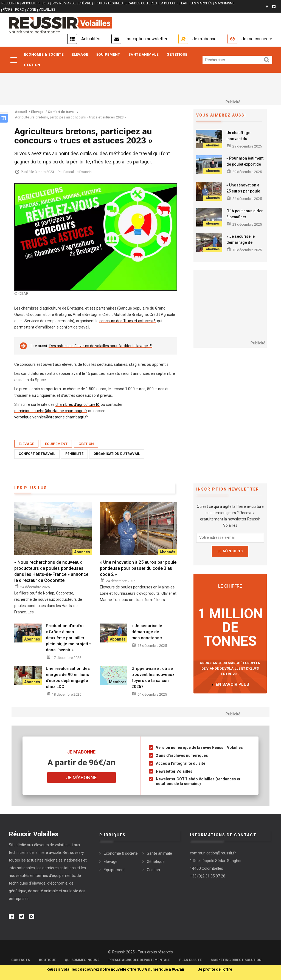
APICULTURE (31, 3)
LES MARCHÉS (201, 3)
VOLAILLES (47, 10)
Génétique (177, 54)
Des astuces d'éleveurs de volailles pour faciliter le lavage (98, 346)
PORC (19, 10)
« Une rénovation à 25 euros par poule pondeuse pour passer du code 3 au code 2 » (138, 568)
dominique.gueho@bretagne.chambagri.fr (51, 411)
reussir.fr (10, 3)
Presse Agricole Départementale (139, 960)
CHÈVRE (85, 3)
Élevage (80, 54)
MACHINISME (225, 3)
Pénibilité (74, 454)
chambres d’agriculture (75, 404)
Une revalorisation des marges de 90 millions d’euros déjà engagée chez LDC (68, 678)
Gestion (32, 65)
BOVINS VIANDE (64, 3)
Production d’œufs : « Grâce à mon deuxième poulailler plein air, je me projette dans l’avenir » (68, 638)
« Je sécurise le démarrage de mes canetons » (241, 242)
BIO (46, 3)
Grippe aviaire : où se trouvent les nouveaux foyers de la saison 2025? (153, 678)
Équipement (108, 54)
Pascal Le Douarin (78, 172)
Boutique (47, 960)
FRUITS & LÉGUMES (108, 3)
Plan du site (190, 960)
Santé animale (144, 54)
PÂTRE (8, 10)
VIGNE (31, 10)
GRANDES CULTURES (141, 3)
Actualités (91, 39)
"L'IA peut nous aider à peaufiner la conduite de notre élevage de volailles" (245, 220)
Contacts (21, 960)
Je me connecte (257, 39)
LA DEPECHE (169, 3)
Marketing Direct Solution (236, 960)
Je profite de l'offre (215, 969)
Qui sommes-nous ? (82, 960)
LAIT (184, 3)
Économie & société (44, 54)
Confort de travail (37, 454)
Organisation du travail (117, 454)
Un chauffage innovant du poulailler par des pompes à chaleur (243, 142)
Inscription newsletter (146, 39)
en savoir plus (232, 684)
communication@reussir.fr (213, 853)
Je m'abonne (204, 39)
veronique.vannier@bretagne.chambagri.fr (51, 417)
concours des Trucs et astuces (126, 321)
